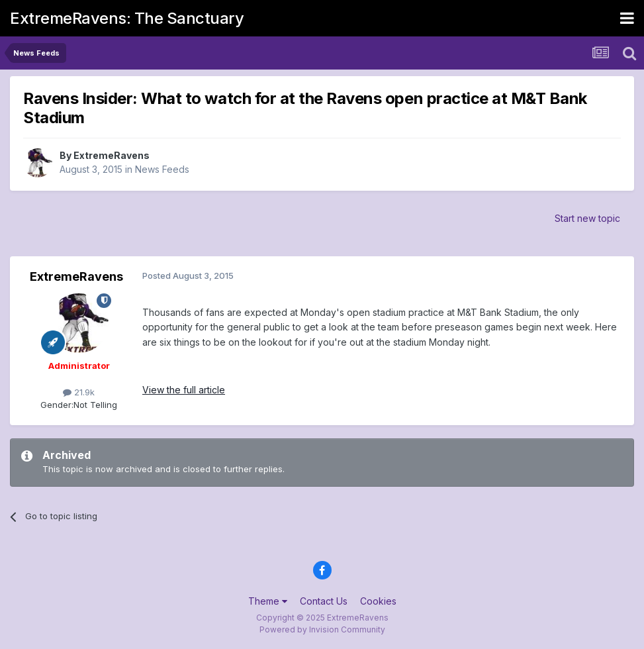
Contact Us (324, 601)
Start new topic (587, 218)
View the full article (184, 390)
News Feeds (162, 169)
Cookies (378, 601)
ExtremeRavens (112, 155)
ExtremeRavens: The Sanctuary (127, 18)
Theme (268, 601)
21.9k (79, 392)
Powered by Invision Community (322, 629)
